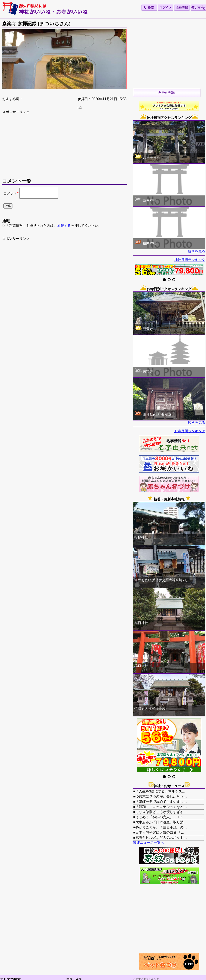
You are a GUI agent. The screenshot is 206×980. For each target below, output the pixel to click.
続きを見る (197, 251)
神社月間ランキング (190, 260)
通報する (64, 227)
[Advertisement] (64, 148)
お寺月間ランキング (190, 431)
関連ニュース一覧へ (148, 843)
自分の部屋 (167, 93)
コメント (10, 194)
